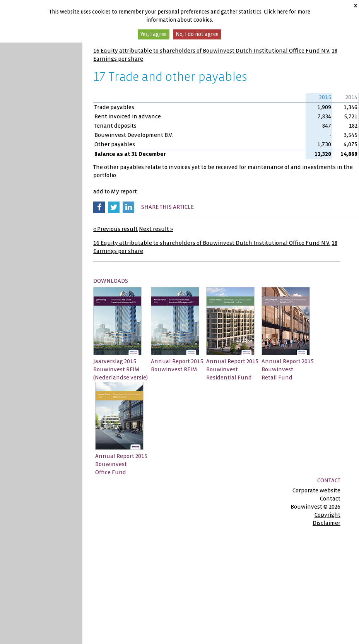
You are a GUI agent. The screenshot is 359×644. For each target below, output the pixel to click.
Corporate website (316, 490)
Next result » (156, 229)
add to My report (115, 191)
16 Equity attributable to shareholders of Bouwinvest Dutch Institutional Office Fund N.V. (212, 51)
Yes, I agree (154, 34)
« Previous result (115, 229)
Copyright (327, 515)
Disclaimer (327, 523)
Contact (330, 499)
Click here (276, 12)
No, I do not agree (197, 34)
